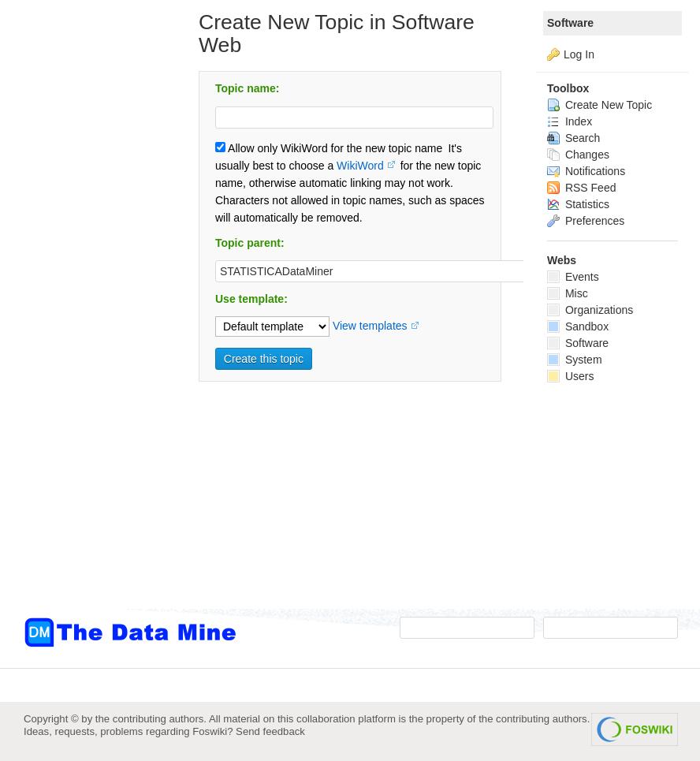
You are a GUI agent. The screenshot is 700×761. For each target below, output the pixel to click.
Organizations (590, 310)
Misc (568, 293)
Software (570, 23)
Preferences (586, 221)
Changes (578, 155)
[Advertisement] (87, 318)
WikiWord (360, 166)
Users (570, 376)
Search (573, 138)
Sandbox (578, 326)
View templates (370, 326)
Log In (579, 54)
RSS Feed (581, 188)
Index (570, 121)
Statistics (578, 204)
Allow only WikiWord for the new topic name (329, 148)
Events (573, 277)
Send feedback (270, 731)
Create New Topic (599, 105)
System (575, 360)
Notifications (586, 171)
